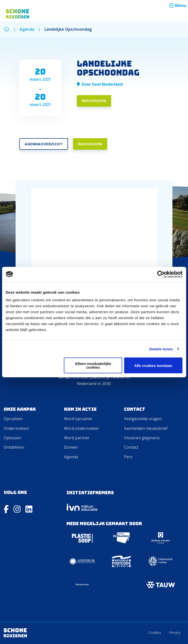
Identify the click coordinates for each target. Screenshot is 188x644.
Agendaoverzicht (44, 144)
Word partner (77, 438)
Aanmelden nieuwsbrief (146, 428)
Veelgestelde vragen (143, 419)
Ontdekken (14, 447)
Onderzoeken (16, 428)
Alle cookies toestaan (153, 365)
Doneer (71, 447)
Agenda (71, 457)
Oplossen (12, 438)
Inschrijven (94, 101)
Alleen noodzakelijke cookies (93, 365)
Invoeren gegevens (142, 438)
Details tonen (161, 349)
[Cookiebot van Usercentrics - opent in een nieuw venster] (161, 274)
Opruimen (13, 419)
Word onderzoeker (82, 428)
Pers (128, 457)
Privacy (175, 632)
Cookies (155, 632)
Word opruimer (78, 419)
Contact (131, 447)
